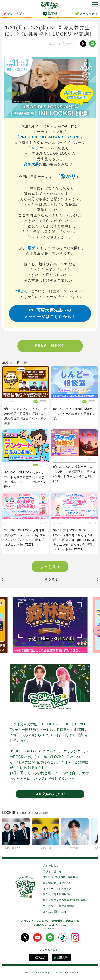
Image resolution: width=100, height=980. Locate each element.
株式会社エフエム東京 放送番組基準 (64, 900)
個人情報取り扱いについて (59, 883)
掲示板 (52, 14)
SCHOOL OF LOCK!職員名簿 (60, 877)
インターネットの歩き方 (57, 889)
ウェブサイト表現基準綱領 (59, 906)
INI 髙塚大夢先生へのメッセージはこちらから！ (50, 313)
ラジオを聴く (14, 14)
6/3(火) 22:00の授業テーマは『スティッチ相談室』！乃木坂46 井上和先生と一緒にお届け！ (74, 474)
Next (59, 346)
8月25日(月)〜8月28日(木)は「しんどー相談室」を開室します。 (74, 414)
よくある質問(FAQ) (54, 912)
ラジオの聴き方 (52, 871)
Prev (41, 346)
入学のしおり (51, 866)
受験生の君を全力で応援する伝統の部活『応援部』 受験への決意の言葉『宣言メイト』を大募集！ (26, 416)
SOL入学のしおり (50, 794)
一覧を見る (50, 579)
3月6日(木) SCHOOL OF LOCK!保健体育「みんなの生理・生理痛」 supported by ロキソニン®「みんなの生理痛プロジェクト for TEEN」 (74, 540)
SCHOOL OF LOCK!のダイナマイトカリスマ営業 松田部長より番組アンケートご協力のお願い (26, 480)
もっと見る (50, 567)
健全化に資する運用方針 (57, 894)
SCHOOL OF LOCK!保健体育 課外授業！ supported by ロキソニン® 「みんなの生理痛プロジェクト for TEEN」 (25, 537)
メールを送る (89, 14)
